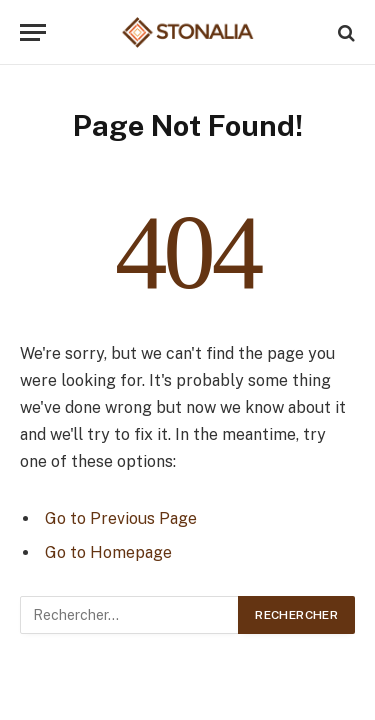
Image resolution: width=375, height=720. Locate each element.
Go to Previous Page (121, 518)
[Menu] (33, 32)
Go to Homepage (108, 552)
